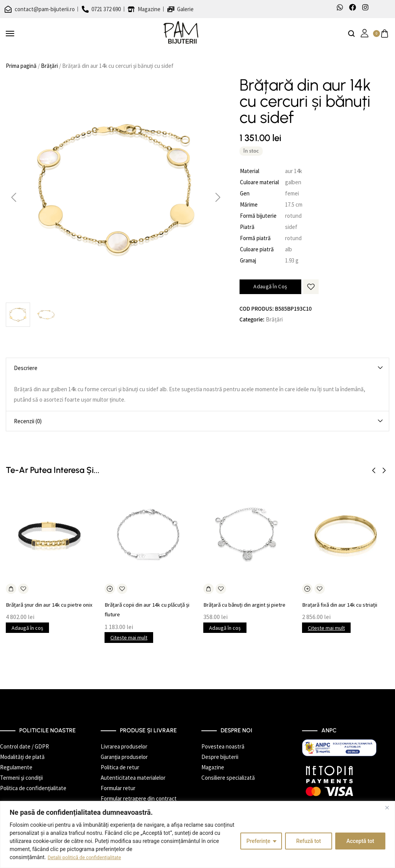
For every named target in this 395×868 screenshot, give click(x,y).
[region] (197, 834)
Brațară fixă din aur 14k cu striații (345, 604)
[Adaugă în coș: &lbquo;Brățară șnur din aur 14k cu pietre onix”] (11, 589)
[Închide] (387, 807)
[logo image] (181, 33)
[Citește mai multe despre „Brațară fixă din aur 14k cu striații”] (307, 589)
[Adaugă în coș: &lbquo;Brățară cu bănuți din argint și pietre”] (208, 589)
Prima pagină (21, 66)
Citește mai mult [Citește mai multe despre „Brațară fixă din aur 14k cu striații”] (326, 628)
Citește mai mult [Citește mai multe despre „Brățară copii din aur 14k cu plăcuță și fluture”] (129, 638)
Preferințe (258, 841)
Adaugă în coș (270, 286)
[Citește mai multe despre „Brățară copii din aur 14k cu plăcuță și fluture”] (110, 589)
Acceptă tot (360, 841)
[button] (374, 471)
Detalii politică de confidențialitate (89, 857)
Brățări (49, 66)
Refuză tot (309, 841)
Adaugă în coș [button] (27, 638)
